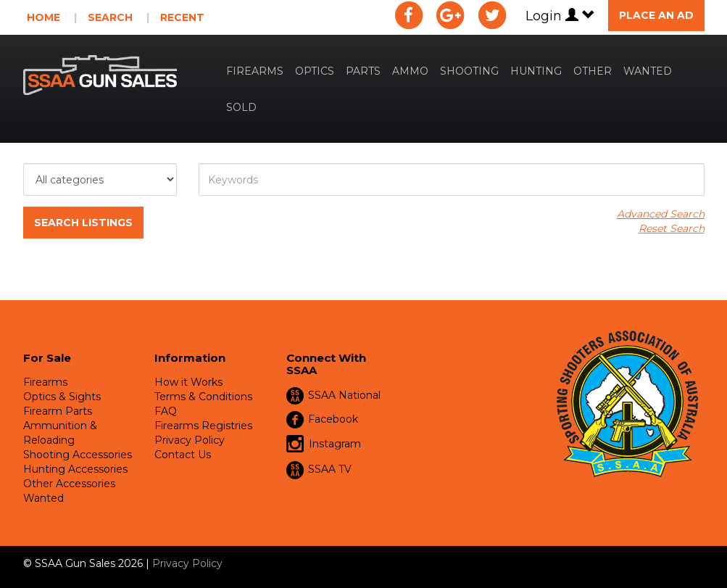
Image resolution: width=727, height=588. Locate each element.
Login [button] (560, 16)
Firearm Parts (58, 411)
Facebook (333, 419)
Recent (182, 17)
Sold (241, 107)
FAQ (166, 411)
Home (43, 17)
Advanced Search (661, 214)
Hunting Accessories (75, 469)
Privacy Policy (190, 440)
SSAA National (344, 395)
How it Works (188, 382)
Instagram (324, 444)
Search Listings (83, 223)
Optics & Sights (62, 397)
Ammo (410, 71)
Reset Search (672, 228)
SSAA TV (330, 469)
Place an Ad (656, 15)
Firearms (255, 71)
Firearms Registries (203, 426)
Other (593, 71)
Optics (315, 71)
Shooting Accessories (78, 455)
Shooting (469, 71)
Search (110, 17)
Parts (363, 71)
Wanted (648, 71)
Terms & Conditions (203, 397)
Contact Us (183, 455)
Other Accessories (69, 484)
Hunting (536, 71)
